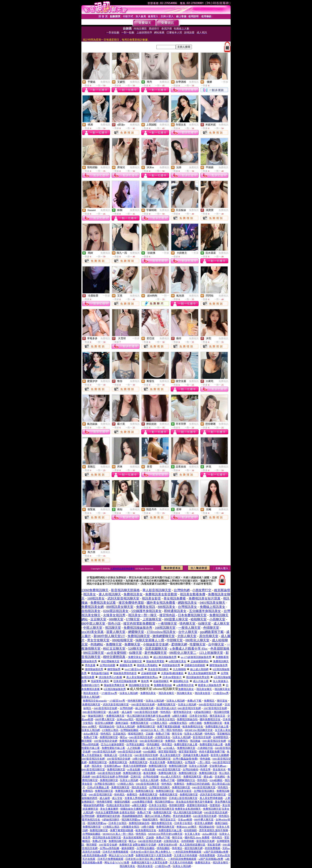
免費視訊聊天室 (139, 636)
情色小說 (114, 624)
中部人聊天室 (93, 628)
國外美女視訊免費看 (161, 603)
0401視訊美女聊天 (213, 603)
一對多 (225, 82)
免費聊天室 (114, 644)
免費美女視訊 (146, 607)
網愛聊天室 (136, 632)
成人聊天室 (221, 624)
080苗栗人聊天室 (176, 619)
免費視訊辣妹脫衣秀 (138, 628)
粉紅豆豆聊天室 (114, 649)
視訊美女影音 (151, 598)
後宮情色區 (167, 615)
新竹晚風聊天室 (156, 653)
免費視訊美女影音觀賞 (161, 594)
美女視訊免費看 (175, 598)
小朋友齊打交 (202, 590)
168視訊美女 (96, 598)
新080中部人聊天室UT (109, 636)
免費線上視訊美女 (213, 607)
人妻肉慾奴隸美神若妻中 (123, 569)
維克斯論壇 (222, 590)
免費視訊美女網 (93, 607)
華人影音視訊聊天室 (157, 590)
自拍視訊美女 (91, 611)
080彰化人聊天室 (197, 640)
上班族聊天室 (152, 619)
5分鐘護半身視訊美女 (146, 611)
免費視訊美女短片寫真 (205, 598)
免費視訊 (105, 82)
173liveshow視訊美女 (161, 632)
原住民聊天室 (209, 636)
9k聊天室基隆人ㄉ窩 (150, 640)
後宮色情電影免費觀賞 (139, 624)
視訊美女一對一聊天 (142, 615)
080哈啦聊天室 (123, 640)
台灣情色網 (182, 590)
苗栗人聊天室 (116, 632)
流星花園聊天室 (156, 649)
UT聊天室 (133, 619)
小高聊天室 (217, 619)
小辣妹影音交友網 (156, 644)
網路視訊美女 (187, 603)
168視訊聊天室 (165, 628)
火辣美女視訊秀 (114, 615)
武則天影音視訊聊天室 (123, 598)
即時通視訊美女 (175, 611)
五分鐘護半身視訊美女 (205, 611)
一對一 (166, 296)
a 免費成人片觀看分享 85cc (189, 649)
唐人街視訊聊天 (110, 594)
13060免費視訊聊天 (95, 590)
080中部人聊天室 (93, 624)
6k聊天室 (205, 624)
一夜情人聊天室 (189, 628)
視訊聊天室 (113, 628)
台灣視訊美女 (187, 607)
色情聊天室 (211, 628)
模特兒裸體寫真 (114, 657)
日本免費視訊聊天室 (192, 615)
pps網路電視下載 (212, 632)
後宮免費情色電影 (131, 603)
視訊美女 (90, 594)
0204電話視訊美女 (116, 611)
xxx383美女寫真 (93, 632)
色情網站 (97, 644)
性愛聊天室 (198, 644)
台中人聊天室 (188, 632)
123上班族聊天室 (211, 653)
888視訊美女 (167, 607)
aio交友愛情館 (117, 653)
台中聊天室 (216, 644)
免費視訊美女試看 (103, 603)
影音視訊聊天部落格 (125, 590)
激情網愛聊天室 (164, 636)
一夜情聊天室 (167, 624)
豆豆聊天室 (98, 619)
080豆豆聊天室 (94, 653)
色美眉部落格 (220, 649)
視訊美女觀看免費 (193, 594)
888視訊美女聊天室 (120, 607)
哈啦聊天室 (199, 619)
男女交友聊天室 (98, 640)
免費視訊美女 (133, 594)
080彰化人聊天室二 (183, 653)
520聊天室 (135, 649)
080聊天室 (116, 619)
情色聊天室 (187, 624)
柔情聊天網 (179, 644)
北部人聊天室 (187, 636)
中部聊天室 (175, 640)
